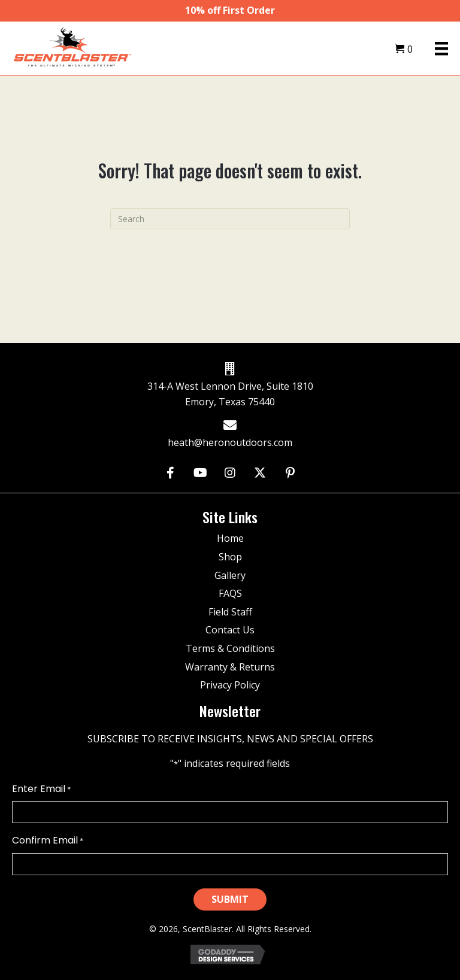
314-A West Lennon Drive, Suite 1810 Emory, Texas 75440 (230, 394)
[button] (170, 473)
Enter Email (41, 789)
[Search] (230, 219)
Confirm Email (48, 841)
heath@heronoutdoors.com (230, 442)
